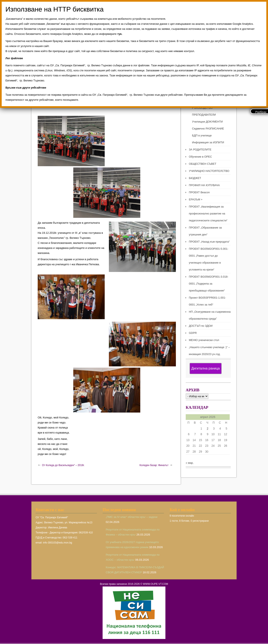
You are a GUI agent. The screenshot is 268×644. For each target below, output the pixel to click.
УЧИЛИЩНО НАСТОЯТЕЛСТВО (209, 171)
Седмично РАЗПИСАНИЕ (208, 129)
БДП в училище (202, 135)
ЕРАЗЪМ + (196, 199)
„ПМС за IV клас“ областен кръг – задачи (132, 517)
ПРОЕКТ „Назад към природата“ (209, 242)
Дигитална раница (206, 368)
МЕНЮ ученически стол (204, 340)
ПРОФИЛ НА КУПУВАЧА (204, 185)
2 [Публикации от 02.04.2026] (207, 429)
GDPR (193, 333)
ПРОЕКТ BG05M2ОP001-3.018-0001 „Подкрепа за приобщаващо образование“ (209, 284)
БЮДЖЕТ (195, 178)
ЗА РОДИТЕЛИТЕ (200, 150)
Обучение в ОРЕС (200, 157)
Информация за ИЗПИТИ (208, 142)
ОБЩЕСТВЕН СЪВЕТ (203, 164)
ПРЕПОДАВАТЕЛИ (204, 115)
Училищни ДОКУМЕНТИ (207, 122)
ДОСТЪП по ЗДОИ (201, 326)
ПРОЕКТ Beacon (199, 192)
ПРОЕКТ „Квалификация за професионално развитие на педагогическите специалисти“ (208, 214)
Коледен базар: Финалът (154, 465)
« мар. (190, 463)
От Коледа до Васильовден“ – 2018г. (63, 465)
